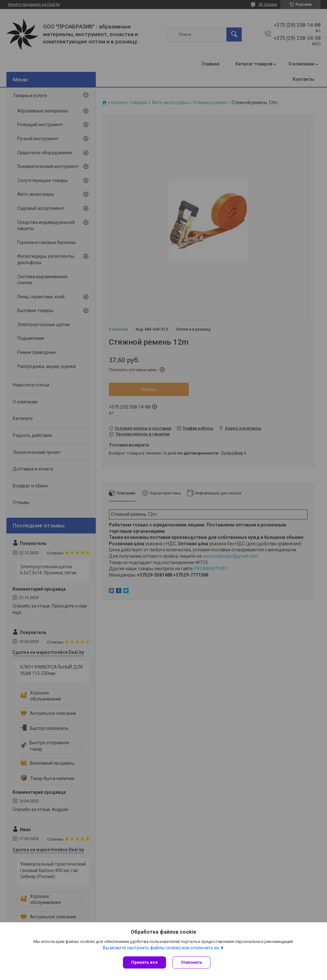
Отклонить (191, 962)
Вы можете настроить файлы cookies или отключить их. (161, 948)
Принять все (144, 962)
